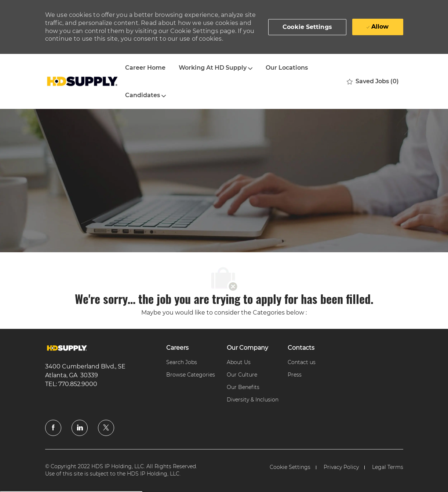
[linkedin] (80, 428)
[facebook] (53, 428)
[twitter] (106, 428)
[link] (67, 348)
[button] (307, 27)
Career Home (145, 68)
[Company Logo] (82, 81)
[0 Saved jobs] (373, 81)
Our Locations (287, 68)
